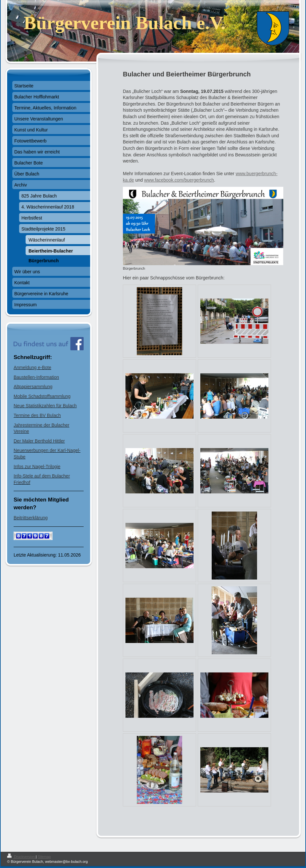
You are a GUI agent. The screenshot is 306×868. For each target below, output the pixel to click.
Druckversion (21, 857)
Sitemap (44, 857)
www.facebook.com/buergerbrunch (179, 180)
